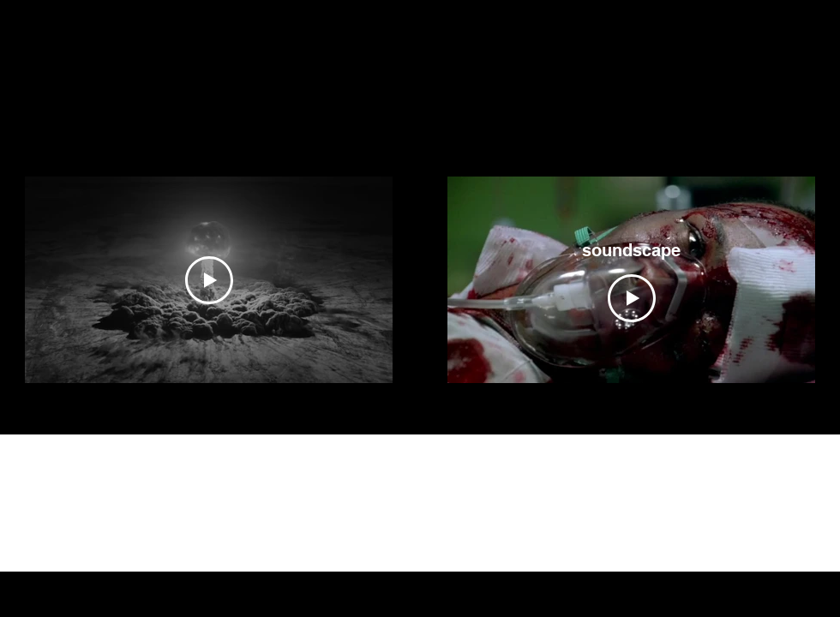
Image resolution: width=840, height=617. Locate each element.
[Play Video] (209, 280)
